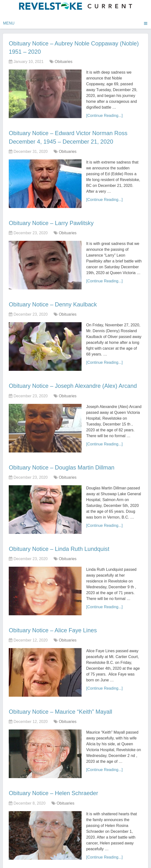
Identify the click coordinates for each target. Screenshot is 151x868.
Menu (9, 23)
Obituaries (63, 61)
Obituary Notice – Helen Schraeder (54, 792)
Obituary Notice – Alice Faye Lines (53, 629)
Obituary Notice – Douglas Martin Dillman (62, 466)
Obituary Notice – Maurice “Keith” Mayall (61, 710)
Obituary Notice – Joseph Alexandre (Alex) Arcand (74, 385)
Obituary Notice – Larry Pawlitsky (52, 222)
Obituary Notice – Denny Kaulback (53, 304)
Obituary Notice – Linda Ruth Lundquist (60, 548)
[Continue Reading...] (105, 115)
